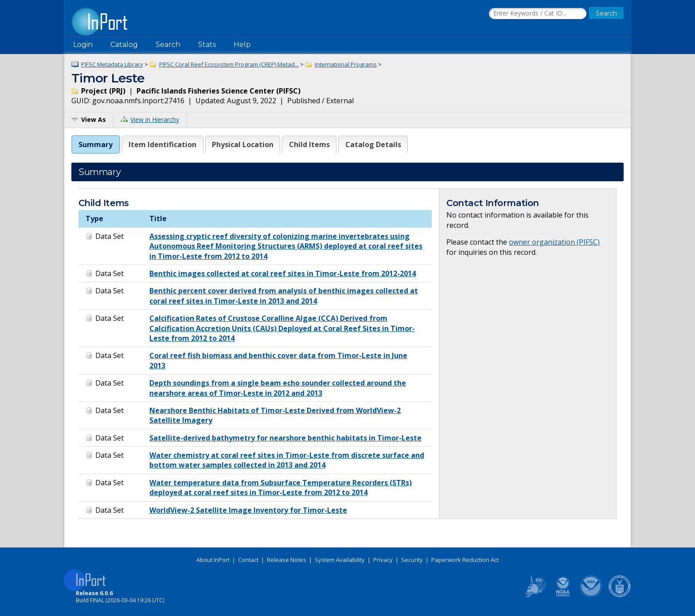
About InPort (213, 560)
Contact (248, 560)
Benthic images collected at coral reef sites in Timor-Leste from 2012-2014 (283, 273)
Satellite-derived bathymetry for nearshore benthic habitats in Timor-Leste (285, 438)
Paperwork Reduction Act (465, 560)
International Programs (346, 64)
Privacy (383, 560)
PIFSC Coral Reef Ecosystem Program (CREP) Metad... (229, 64)
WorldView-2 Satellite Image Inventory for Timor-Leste (248, 510)
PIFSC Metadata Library (112, 64)
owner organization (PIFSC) (554, 242)
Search (168, 45)
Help (242, 45)
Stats (207, 45)
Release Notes (287, 560)
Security (412, 560)
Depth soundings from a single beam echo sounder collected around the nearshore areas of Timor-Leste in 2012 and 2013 (278, 388)
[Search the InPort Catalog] (538, 14)
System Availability (340, 560)
